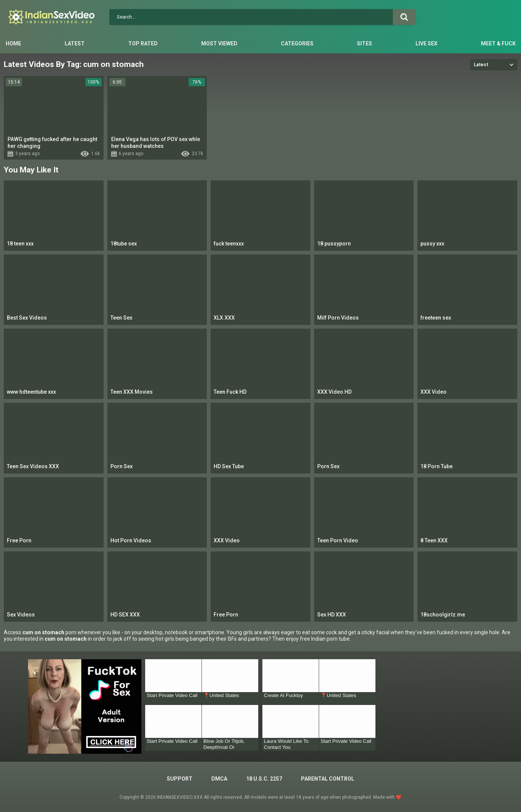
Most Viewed (219, 43)
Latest (75, 43)
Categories (297, 43)
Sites (364, 43)
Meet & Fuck (498, 43)
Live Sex (426, 43)
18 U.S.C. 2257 (264, 779)
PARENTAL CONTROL (328, 779)
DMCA (219, 779)
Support (180, 779)
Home (13, 43)
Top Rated (143, 43)
